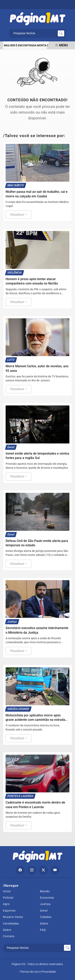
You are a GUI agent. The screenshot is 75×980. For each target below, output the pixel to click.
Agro (6, 904)
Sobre (44, 923)
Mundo (45, 891)
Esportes (9, 911)
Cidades (46, 917)
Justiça (45, 904)
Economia (47, 898)
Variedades (11, 923)
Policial (8, 898)
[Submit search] (61, 33)
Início (7, 891)
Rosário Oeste (13, 917)
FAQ (43, 930)
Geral (44, 911)
